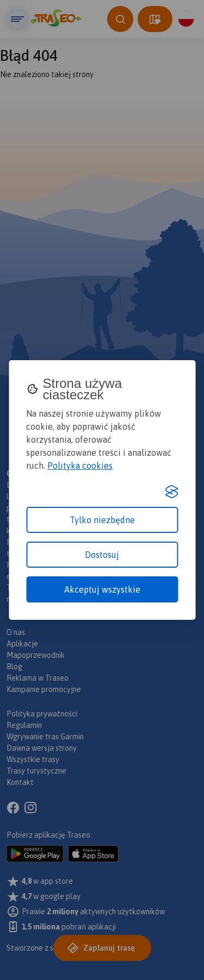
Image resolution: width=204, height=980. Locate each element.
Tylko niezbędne (102, 520)
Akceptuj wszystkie (102, 589)
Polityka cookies (80, 466)
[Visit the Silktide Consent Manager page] (171, 492)
